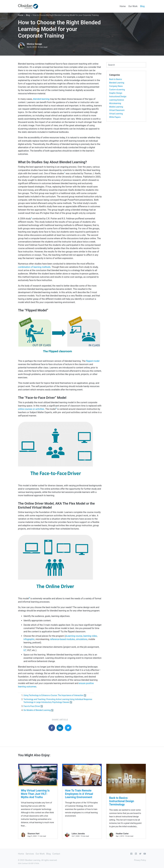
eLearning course (74, 636)
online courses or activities (31, 409)
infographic (29, 639)
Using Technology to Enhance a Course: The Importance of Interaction (54, 695)
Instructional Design (118, 96)
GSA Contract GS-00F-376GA (29, 863)
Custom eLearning (117, 90)
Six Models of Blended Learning (37, 710)
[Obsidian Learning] (28, 6)
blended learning (41, 99)
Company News (116, 86)
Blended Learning (117, 83)
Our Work (133, 6)
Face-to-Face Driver (32, 706)
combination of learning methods (34, 267)
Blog (142, 6)
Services (30, 854)
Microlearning (115, 103)
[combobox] (126, 65)
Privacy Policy (140, 860)
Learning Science (117, 100)
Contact (56, 854)
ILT (25, 650)
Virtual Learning (116, 114)
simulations (82, 639)
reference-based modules (63, 639)
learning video (90, 636)
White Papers (115, 117)
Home (123, 6)
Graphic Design (116, 93)
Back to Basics (116, 79)
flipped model (93, 361)
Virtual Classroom (117, 110)
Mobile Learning (116, 107)
